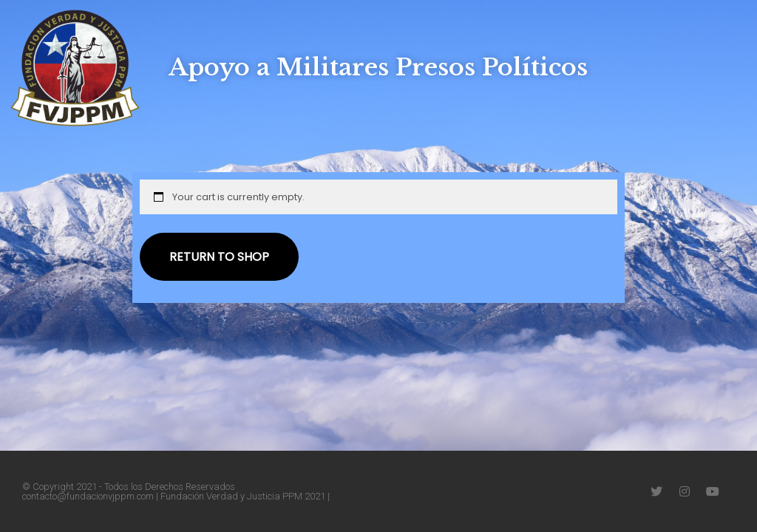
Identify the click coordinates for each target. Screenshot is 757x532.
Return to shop (219, 257)
